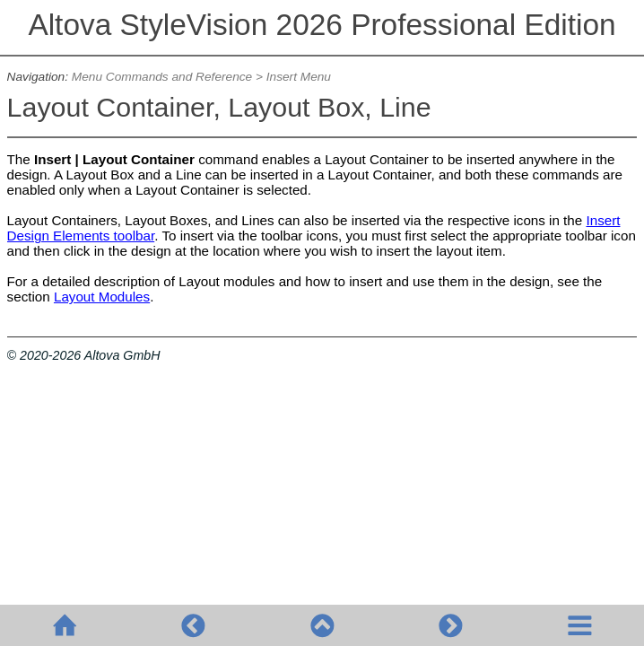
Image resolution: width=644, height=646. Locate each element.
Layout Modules (102, 297)
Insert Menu (299, 77)
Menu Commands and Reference (162, 77)
